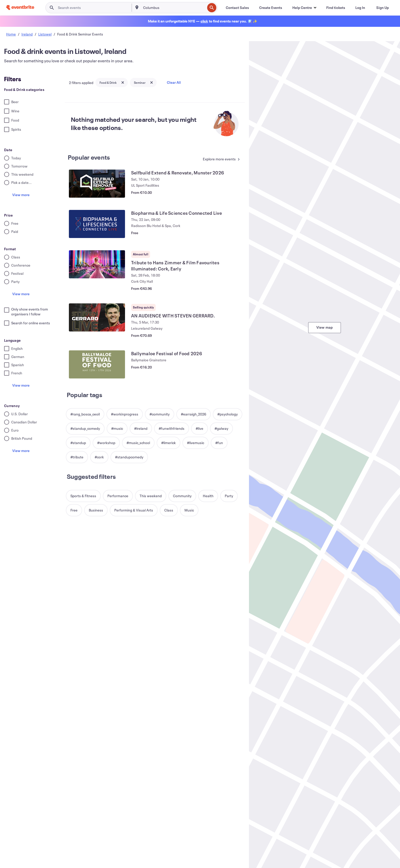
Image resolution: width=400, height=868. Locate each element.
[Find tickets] (336, 8)
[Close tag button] (123, 82)
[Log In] (360, 8)
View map (325, 327)
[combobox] (174, 8)
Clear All (174, 82)
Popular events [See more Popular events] (89, 157)
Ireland (27, 34)
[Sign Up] (383, 8)
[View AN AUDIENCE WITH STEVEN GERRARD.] (97, 317)
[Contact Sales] (237, 8)
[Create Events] (271, 8)
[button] (304, 8)
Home (11, 34)
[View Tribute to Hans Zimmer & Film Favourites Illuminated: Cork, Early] (97, 264)
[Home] (20, 8)
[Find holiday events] (204, 21)
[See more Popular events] (220, 159)
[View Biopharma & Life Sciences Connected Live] (97, 224)
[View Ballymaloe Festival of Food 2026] (97, 364)
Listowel (45, 34)
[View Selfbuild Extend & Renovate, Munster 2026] (97, 184)
